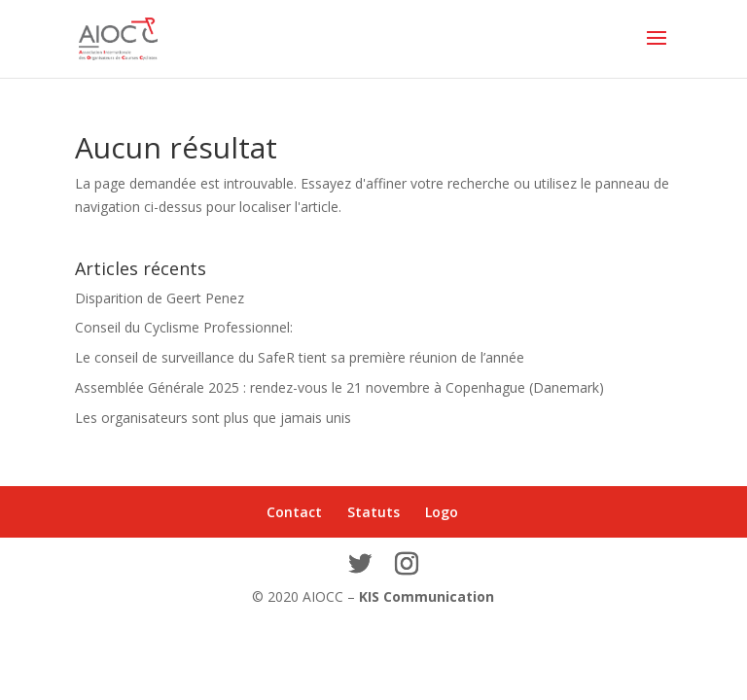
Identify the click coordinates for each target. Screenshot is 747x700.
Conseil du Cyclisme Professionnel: (184, 327)
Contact (294, 512)
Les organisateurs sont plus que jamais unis (213, 418)
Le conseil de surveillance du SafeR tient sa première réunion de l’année (300, 357)
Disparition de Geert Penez (160, 298)
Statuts (373, 512)
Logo (442, 512)
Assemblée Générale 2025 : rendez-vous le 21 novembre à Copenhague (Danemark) (339, 387)
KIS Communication (427, 596)
